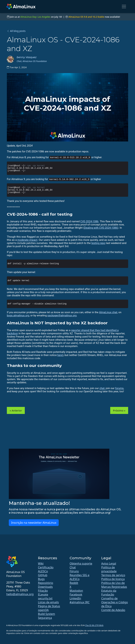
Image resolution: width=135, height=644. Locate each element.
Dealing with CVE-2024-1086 (101, 228)
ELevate (43, 595)
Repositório (46, 583)
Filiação (43, 591)
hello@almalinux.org (20, 594)
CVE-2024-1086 (89, 221)
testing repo (98, 243)
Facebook (76, 595)
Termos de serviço (113, 575)
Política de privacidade (109, 569)
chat (102, 388)
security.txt (45, 598)
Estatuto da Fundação (109, 593)
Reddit (74, 583)
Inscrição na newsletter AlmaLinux (34, 523)
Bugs (41, 579)
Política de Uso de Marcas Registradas (114, 585)
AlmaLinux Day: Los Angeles (35, 17)
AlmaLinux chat (108, 312)
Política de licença (113, 579)
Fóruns (74, 571)
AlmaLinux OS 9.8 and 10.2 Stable (86, 17)
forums (119, 388)
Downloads (45, 587)
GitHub (43, 575)
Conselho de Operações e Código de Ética (115, 602)
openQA (43, 610)
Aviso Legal (109, 563)
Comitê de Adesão (113, 610)
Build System (46, 614)
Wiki (41, 563)
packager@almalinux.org (62, 315)
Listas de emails (48, 602)
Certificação (46, 567)
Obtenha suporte (81, 563)
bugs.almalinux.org (18, 315)
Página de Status (49, 606)
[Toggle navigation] (124, 7)
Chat (73, 567)
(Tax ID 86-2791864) (94, 625)
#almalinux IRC (80, 602)
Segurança (45, 618)
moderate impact (27, 240)
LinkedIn (75, 598)
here (60, 355)
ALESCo (43, 571)
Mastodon (76, 591)
